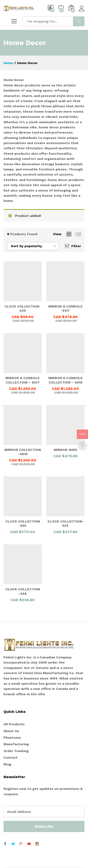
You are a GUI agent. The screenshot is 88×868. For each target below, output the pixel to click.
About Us (11, 731)
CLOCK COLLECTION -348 (23, 591)
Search (79, 21)
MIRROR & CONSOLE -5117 (65, 308)
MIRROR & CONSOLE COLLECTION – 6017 (23, 380)
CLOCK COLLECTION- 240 (23, 308)
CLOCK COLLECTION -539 (23, 523)
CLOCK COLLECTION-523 (65, 523)
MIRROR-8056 (65, 450)
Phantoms (12, 737)
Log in (82, 9)
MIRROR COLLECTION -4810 (23, 452)
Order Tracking (16, 751)
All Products (14, 724)
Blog (7, 764)
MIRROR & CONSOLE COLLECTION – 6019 (65, 380)
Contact (11, 757)
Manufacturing (16, 744)
